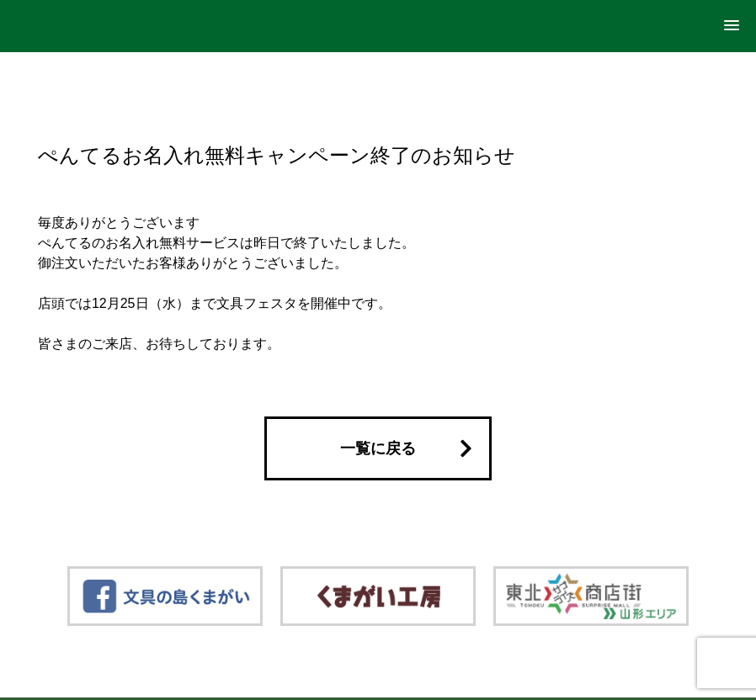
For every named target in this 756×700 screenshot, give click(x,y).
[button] (732, 26)
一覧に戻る (378, 448)
